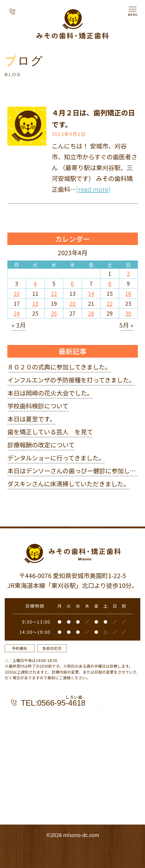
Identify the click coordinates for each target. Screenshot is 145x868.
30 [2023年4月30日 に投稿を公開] (128, 313)
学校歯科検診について (38, 406)
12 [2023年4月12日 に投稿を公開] (54, 293)
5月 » (126, 325)
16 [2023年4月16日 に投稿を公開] (128, 293)
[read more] (93, 189)
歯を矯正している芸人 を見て (50, 432)
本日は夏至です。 (32, 419)
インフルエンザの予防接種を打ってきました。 (71, 380)
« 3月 (19, 325)
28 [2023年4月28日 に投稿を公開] (91, 313)
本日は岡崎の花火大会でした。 (50, 393)
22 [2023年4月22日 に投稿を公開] (110, 303)
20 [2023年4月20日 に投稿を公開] (72, 303)
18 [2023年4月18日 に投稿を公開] (35, 303)
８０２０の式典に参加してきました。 (59, 367)
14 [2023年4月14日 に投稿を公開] (91, 293)
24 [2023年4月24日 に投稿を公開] (17, 313)
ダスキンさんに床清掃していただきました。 (68, 484)
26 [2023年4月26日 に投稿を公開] (54, 313)
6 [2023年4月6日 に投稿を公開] (72, 283)
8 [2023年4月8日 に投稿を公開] (110, 283)
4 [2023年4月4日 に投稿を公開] (35, 283)
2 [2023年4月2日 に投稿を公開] (128, 273)
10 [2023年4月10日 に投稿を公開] (17, 293)
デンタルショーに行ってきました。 (56, 458)
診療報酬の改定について (41, 445)
